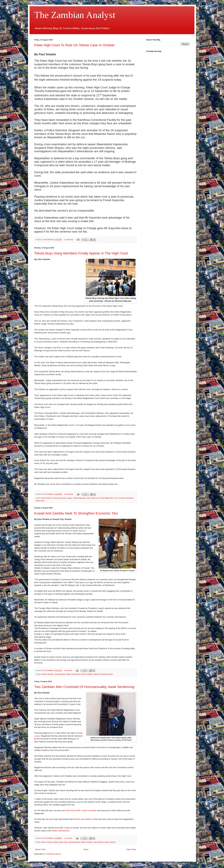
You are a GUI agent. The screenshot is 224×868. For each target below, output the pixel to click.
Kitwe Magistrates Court (109, 498)
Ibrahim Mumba (47, 674)
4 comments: (69, 494)
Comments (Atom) (53, 854)
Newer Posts (40, 850)
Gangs (69, 498)
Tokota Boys (40, 501)
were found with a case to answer (81, 810)
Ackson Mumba (47, 842)
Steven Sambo (110, 842)
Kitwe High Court (93, 498)
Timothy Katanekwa (126, 498)
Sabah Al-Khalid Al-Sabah (103, 674)
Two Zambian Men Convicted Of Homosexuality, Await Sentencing (84, 687)
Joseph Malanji (60, 674)
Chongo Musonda (59, 498)
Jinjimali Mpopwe (79, 498)
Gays (66, 842)
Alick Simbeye (47, 498)
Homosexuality (74, 842)
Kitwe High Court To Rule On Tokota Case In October (75, 45)
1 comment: (69, 670)
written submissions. (61, 831)
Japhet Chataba (86, 842)
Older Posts (131, 850)
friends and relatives (83, 819)
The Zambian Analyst (75, 15)
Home (86, 850)
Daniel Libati (58, 842)
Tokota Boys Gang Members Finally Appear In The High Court (81, 253)
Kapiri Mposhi (99, 842)
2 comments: (69, 240)
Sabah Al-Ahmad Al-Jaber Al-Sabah (79, 674)
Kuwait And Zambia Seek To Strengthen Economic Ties (76, 513)
